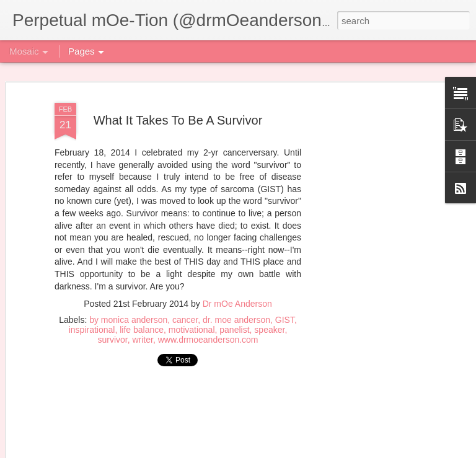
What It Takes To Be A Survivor (178, 120)
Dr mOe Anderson (237, 304)
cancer (185, 320)
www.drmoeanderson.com (208, 340)
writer (142, 340)
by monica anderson (128, 320)
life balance (142, 330)
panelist (234, 330)
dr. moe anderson (236, 320)
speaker (269, 330)
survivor (112, 340)
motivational (192, 330)
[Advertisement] (178, 420)
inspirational (92, 330)
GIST (285, 320)
